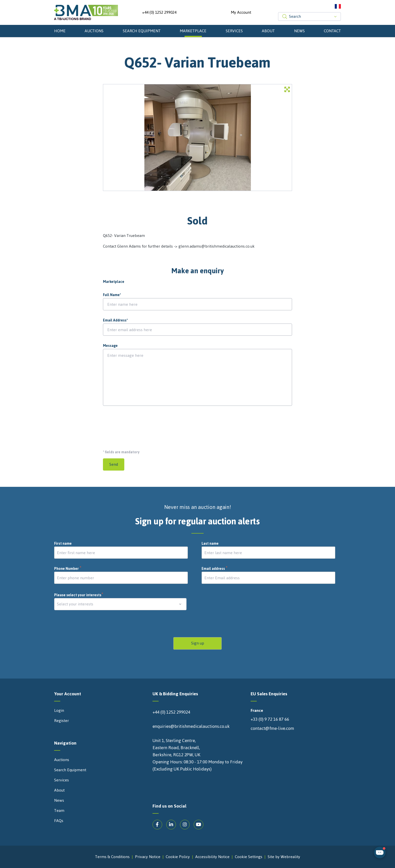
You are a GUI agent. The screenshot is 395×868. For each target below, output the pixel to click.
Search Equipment (142, 31)
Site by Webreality (284, 857)
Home (60, 31)
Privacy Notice (148, 857)
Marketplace (193, 31)
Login (59, 711)
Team (59, 811)
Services (234, 31)
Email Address (115, 320)
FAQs (59, 821)
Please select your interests (79, 595)
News (299, 31)
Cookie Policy (178, 857)
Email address (215, 569)
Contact (332, 31)
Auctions (94, 31)
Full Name (112, 295)
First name (63, 544)
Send (114, 464)
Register (62, 721)
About (268, 31)
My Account (241, 12)
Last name (210, 544)
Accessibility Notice (212, 857)
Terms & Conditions (112, 857)
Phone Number (68, 569)
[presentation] (142, 426)
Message (110, 346)
